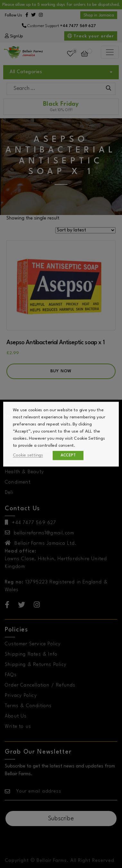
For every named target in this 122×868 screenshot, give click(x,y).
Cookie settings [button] (29, 455)
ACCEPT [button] (69, 455)
